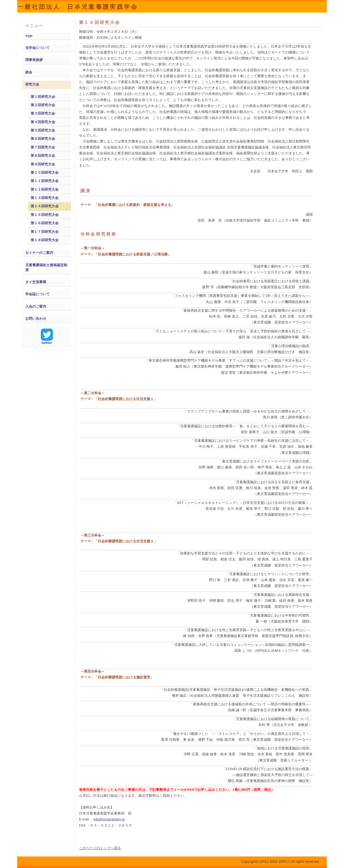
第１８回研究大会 (45, 240)
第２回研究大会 (43, 105)
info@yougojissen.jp (109, 819)
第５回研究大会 (43, 130)
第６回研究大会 (43, 139)
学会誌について (37, 294)
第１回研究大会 (43, 97)
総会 (29, 72)
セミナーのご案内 (39, 253)
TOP (29, 36)
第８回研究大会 (43, 156)
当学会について (37, 48)
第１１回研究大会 (45, 181)
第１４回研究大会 (45, 206)
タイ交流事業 (36, 282)
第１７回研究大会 (45, 232)
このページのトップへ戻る (100, 848)
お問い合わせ (36, 319)
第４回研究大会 (43, 122)
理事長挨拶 (34, 60)
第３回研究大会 (43, 113)
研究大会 (32, 84)
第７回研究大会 (43, 147)
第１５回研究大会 (45, 215)
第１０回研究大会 (45, 172)
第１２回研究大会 (45, 189)
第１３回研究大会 (45, 198)
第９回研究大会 (43, 164)
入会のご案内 (36, 306)
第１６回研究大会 (45, 223)
